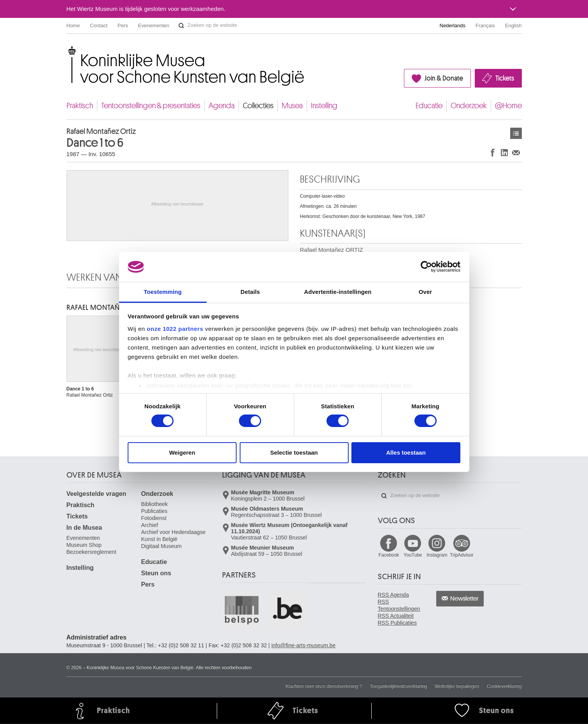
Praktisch (80, 106)
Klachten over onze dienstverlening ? (324, 686)
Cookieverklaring (504, 686)
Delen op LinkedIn (504, 152)
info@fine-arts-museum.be (303, 645)
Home (73, 25)
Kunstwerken (516, 133)
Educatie (429, 106)
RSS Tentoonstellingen (399, 605)
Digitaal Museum (161, 546)
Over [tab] (426, 292)
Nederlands (453, 25)
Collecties (258, 106)
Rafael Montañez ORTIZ (107, 308)
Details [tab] (250, 292)
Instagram (437, 555)
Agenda (222, 106)
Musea (292, 106)
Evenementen (154, 25)
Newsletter (464, 599)
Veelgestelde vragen (97, 494)
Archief (150, 525)
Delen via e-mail (516, 152)
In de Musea (84, 528)
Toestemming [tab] (163, 292)
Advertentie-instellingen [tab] (338, 292)
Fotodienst (154, 518)
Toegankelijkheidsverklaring (399, 686)
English (513, 25)
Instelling (324, 106)
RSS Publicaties (397, 623)
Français (485, 25)
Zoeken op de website (181, 26)
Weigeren (182, 452)
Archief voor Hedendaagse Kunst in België (174, 536)
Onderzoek (469, 106)
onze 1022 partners (175, 329)
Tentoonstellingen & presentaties (151, 106)
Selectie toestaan (294, 452)
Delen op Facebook (493, 152)
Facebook (389, 555)
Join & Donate (444, 78)
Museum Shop (84, 545)
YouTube (413, 555)
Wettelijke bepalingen (457, 686)
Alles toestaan (406, 452)
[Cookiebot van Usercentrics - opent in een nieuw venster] (426, 267)
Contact (99, 25)
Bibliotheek (155, 504)
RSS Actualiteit (396, 616)
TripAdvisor (462, 555)
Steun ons (156, 573)
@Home (508, 106)
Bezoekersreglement (91, 552)
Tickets (505, 78)
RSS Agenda (393, 595)
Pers (123, 25)
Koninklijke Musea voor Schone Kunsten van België (68, 50)
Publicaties (154, 511)
